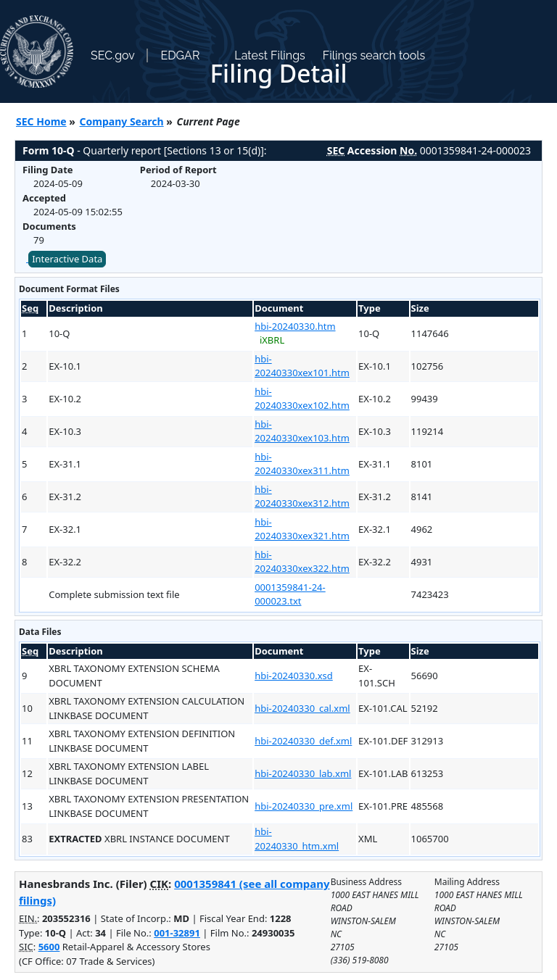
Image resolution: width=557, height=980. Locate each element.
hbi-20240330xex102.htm (302, 399)
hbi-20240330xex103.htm (302, 431)
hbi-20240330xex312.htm (302, 497)
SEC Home (41, 121)
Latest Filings (269, 55)
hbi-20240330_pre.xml (304, 806)
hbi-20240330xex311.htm (302, 464)
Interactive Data (67, 259)
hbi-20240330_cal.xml (302, 708)
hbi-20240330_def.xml (303, 741)
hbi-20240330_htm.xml (297, 839)
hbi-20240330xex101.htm (302, 366)
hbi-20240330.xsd (294, 676)
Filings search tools (374, 55)
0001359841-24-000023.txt (290, 594)
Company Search (122, 121)
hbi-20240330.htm (295, 326)
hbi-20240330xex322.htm (302, 562)
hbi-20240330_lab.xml (303, 773)
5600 (49, 947)
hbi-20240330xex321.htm (302, 529)
